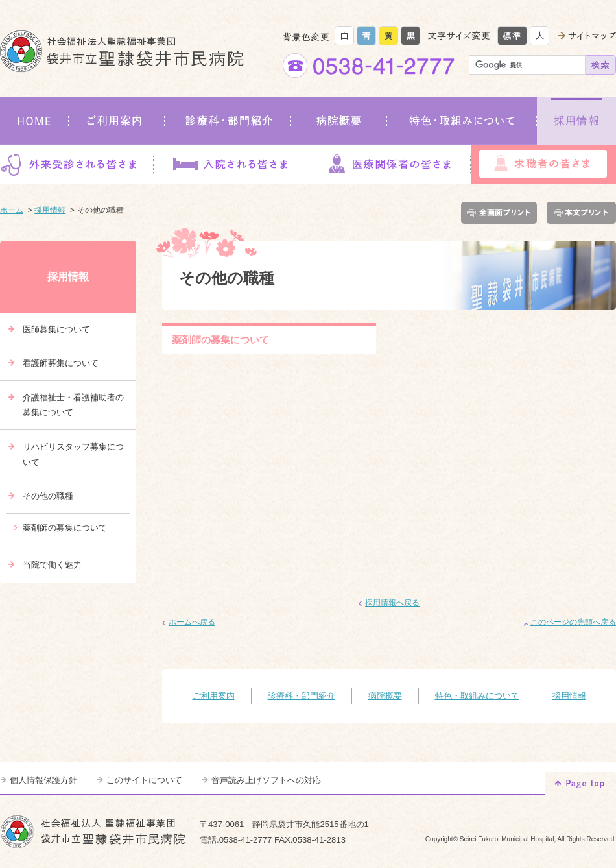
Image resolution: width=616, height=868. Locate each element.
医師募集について (56, 329)
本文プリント (579, 213)
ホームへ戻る (192, 622)
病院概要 (339, 121)
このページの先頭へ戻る (573, 622)
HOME (34, 121)
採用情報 (576, 121)
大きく (539, 36)
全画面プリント (502, 213)
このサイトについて (144, 780)
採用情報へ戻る (392, 603)
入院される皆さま (229, 164)
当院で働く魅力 (52, 565)
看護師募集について (61, 363)
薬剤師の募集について (220, 340)
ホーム (12, 210)
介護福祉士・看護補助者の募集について (73, 405)
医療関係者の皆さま (388, 164)
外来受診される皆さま (77, 164)
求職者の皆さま (543, 164)
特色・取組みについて (462, 121)
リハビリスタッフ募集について (73, 454)
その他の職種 (48, 496)
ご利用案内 (117, 121)
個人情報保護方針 (43, 780)
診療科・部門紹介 (228, 121)
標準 (512, 36)
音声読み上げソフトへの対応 (266, 780)
